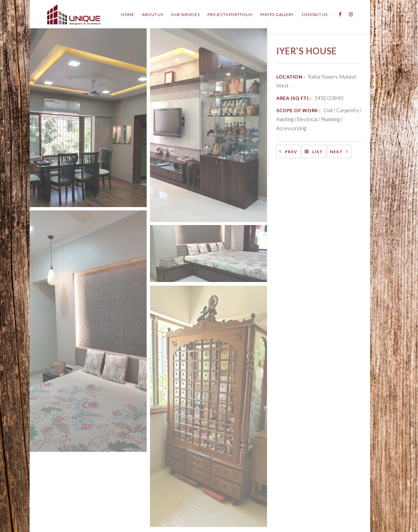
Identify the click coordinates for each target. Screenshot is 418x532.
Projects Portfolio (230, 14)
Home (128, 14)
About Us (152, 14)
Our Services (185, 14)
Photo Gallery (277, 14)
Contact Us (315, 14)
